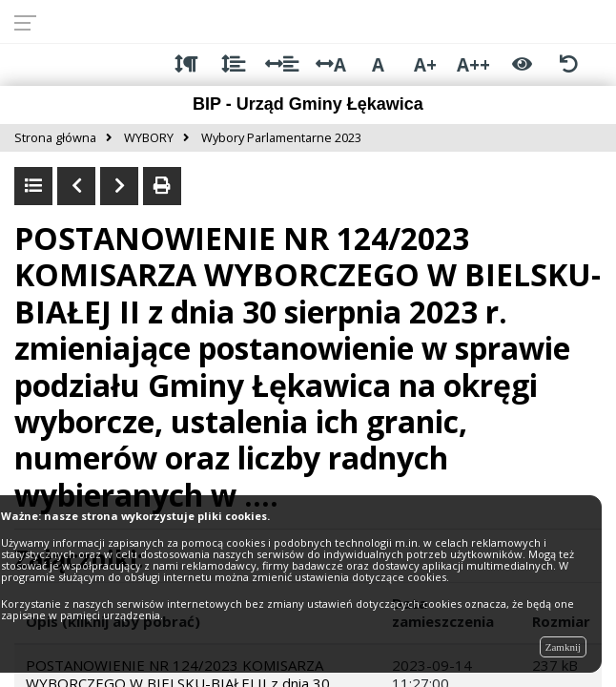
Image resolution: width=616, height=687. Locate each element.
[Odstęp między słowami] (282, 64)
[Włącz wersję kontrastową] (522, 64)
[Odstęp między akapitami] (186, 64)
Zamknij (563, 647)
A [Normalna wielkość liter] (378, 64)
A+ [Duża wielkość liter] (425, 64)
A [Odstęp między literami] (331, 64)
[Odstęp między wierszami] (233, 64)
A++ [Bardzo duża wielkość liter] (473, 64)
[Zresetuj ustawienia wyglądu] (569, 64)
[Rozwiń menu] (31, 22)
